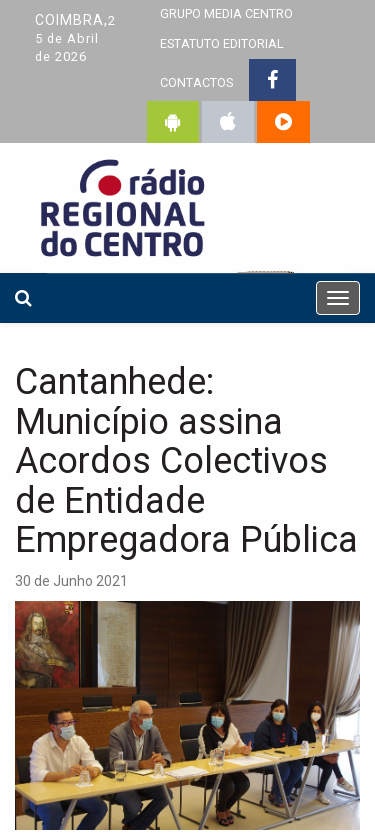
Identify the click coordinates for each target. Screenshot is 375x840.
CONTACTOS (196, 82)
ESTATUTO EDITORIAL (222, 43)
